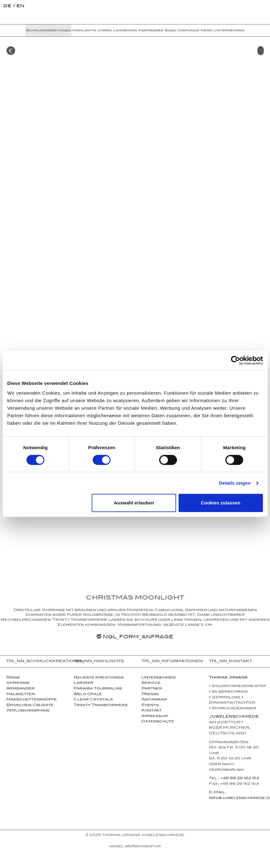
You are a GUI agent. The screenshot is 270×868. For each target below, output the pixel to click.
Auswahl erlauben (134, 503)
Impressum (155, 716)
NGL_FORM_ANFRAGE (135, 638)
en (20, 6)
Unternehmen (229, 31)
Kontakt (152, 711)
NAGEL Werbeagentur (135, 847)
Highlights (84, 31)
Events (150, 706)
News (206, 31)
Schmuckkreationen (48, 31)
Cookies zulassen (221, 503)
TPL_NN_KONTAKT (230, 662)
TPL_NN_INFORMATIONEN (172, 662)
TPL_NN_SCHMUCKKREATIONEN (37, 662)
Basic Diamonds (182, 31)
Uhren (104, 31)
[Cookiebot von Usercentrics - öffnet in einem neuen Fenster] (235, 360)
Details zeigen (235, 483)
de (8, 6)
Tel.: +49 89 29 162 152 (234, 779)
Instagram (154, 700)
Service (151, 683)
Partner (152, 689)
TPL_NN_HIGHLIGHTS (99, 662)
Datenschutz (158, 722)
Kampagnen (151, 31)
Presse (150, 695)
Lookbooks (125, 31)
